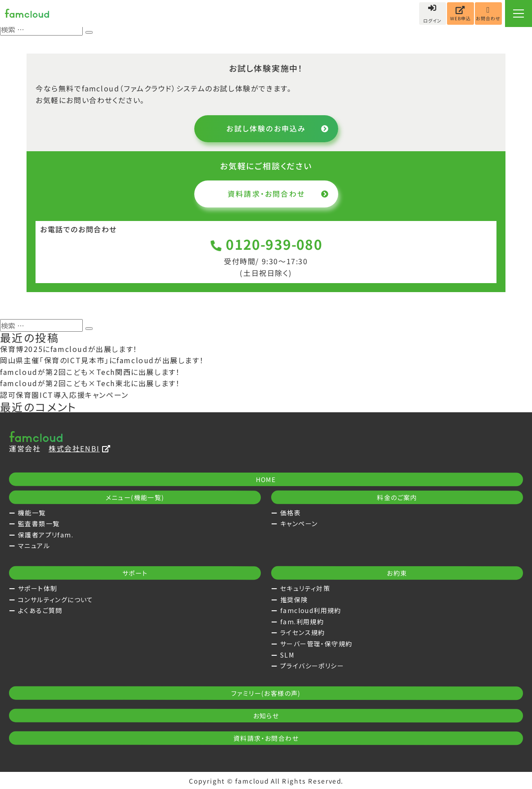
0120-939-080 (266, 244)
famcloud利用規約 (311, 610)
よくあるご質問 (40, 610)
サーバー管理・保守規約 (316, 644)
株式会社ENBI (80, 448)
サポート (135, 573)
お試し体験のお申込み (278, 128)
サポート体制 (38, 588)
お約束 (397, 573)
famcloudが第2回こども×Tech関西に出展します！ (90, 372)
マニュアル (34, 546)
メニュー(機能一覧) (135, 497)
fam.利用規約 (302, 622)
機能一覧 (32, 513)
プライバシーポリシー (312, 666)
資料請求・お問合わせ (278, 194)
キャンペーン (299, 523)
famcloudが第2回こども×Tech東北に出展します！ (90, 383)
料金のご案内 (397, 497)
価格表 (291, 513)
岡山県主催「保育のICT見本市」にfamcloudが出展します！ (102, 360)
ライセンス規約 (303, 632)
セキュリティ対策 (305, 588)
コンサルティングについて (56, 600)
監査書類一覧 (39, 523)
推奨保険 (294, 600)
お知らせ (266, 716)
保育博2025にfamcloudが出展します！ (69, 349)
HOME (266, 479)
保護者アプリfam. (46, 535)
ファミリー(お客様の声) (266, 693)
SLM (287, 655)
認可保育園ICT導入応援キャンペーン (64, 395)
